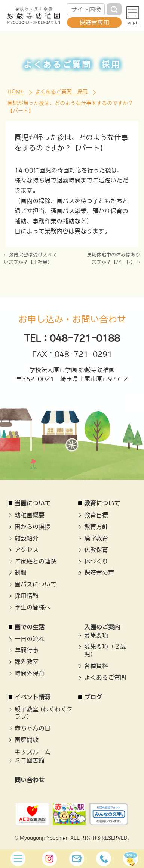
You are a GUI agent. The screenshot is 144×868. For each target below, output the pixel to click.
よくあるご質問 (105, 677)
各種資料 (96, 666)
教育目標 (96, 515)
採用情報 (27, 596)
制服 (21, 572)
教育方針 (96, 527)
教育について (102, 503)
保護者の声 (99, 572)
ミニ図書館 (30, 760)
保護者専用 (94, 22)
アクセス (27, 550)
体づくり (96, 561)
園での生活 (30, 627)
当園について (33, 503)
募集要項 (96, 635)
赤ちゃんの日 (33, 728)
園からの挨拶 (33, 527)
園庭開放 (27, 740)
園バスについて (36, 584)
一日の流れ (30, 639)
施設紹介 (27, 538)
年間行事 (27, 650)
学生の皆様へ (33, 607)
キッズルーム (33, 752)
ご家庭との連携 (36, 561)
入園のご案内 (102, 627)
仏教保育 (96, 550)
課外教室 (27, 662)
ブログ (93, 697)
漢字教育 (96, 538)
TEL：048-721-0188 (72, 338)
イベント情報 (33, 697)
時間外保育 (30, 673)
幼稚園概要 (30, 515)
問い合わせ (30, 780)
